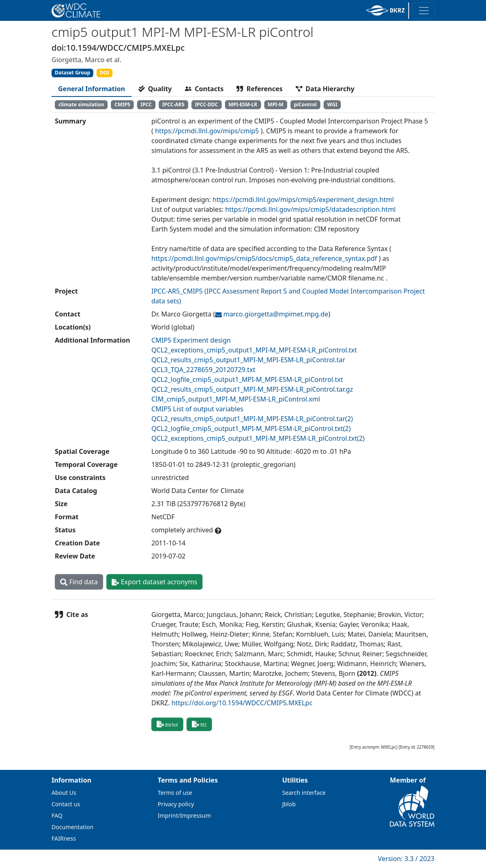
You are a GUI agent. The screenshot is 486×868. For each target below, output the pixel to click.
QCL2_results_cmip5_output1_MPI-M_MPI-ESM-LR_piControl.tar (248, 360)
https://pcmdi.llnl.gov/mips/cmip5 (207, 131)
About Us (64, 793)
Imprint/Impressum (184, 815)
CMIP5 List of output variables (197, 409)
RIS (199, 724)
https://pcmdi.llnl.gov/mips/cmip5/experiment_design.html (303, 200)
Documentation (72, 827)
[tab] (92, 89)
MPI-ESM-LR (243, 104)
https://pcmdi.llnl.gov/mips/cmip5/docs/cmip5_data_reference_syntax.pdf (264, 258)
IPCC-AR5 (173, 104)
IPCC (146, 104)
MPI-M (276, 104)
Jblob (289, 804)
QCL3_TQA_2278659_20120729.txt (203, 370)
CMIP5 (122, 104)
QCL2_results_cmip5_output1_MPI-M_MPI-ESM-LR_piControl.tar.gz (252, 389)
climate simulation (81, 104)
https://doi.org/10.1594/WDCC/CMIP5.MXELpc (242, 703)
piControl (306, 104)
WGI (332, 104)
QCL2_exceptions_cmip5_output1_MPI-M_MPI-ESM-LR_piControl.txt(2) (258, 438)
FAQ (57, 815)
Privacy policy (176, 804)
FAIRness (64, 838)
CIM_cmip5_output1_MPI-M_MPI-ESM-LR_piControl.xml (236, 399)
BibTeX (167, 724)
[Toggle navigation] (424, 11)
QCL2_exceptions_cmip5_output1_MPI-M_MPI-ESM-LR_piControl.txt (254, 350)
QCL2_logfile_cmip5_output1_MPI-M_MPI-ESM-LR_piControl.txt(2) (251, 428)
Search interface (304, 793)
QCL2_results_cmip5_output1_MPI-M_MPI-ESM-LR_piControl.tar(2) (252, 419)
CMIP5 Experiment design (191, 340)
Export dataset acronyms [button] (154, 582)
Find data (79, 582)
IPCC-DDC (206, 104)
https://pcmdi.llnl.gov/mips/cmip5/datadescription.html (310, 209)
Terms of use (175, 793)
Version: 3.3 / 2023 (406, 859)
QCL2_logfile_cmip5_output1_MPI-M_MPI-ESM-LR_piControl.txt (247, 379)
